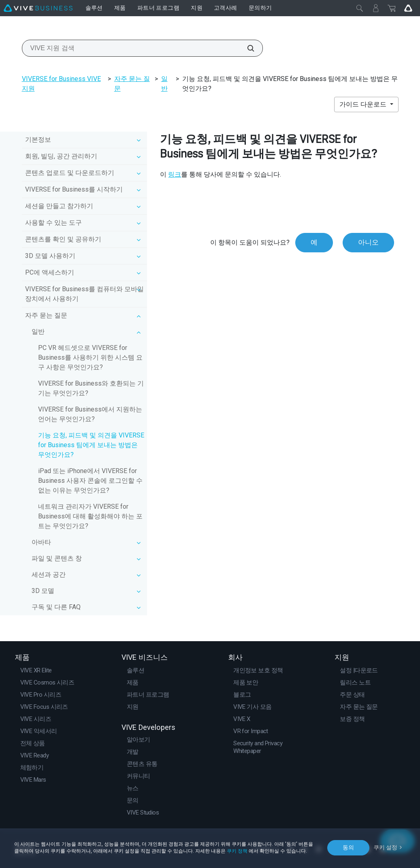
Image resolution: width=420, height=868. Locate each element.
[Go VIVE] (408, 8)
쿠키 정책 (237, 851)
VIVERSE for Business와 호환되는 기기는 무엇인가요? (91, 388)
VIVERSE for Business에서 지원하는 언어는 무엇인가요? (90, 414)
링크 (175, 174)
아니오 (368, 242)
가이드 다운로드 (364, 104)
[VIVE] (38, 8)
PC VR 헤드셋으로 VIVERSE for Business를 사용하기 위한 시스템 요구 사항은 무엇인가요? (90, 357)
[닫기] (360, 8)
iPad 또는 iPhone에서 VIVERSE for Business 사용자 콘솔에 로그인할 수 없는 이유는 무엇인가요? (90, 481)
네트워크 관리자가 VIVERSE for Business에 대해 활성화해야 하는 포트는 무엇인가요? (90, 516)
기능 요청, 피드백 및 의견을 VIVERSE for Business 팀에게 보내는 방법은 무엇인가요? (91, 445)
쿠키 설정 (385, 847)
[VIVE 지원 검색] (246, 48)
